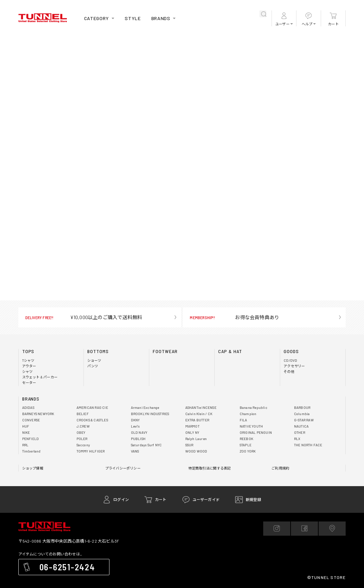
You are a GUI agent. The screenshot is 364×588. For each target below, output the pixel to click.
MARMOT (192, 426)
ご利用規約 (280, 468)
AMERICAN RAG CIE (92, 407)
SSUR (189, 445)
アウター (29, 366)
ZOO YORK (248, 451)
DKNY (135, 420)
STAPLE (246, 445)
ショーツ (94, 360)
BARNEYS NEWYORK (38, 414)
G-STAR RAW (304, 420)
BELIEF (83, 414)
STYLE (133, 18)
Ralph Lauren (196, 439)
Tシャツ (28, 360)
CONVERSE (31, 420)
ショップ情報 (33, 468)
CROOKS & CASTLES (92, 420)
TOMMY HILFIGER (91, 451)
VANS (135, 451)
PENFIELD (31, 439)
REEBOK (246, 439)
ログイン (121, 499)
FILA (243, 420)
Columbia (302, 414)
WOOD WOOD (196, 451)
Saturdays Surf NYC (147, 445)
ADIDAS (28, 407)
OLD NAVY (139, 432)
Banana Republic (254, 407)
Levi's (135, 426)
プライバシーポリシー (123, 468)
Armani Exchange (145, 407)
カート (333, 24)
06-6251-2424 (67, 567)
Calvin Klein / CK (199, 414)
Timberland (32, 451)
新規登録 (253, 499)
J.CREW (83, 426)
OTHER (300, 432)
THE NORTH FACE (308, 445)
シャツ (28, 371)
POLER (82, 439)
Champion (248, 414)
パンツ (93, 366)
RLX (297, 439)
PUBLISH (138, 439)
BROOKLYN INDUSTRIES (150, 414)
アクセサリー (294, 366)
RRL (25, 445)
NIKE (26, 432)
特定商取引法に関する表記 (210, 468)
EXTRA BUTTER (197, 420)
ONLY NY (192, 432)
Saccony (83, 445)
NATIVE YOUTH (251, 426)
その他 (289, 371)
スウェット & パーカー (40, 377)
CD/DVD (290, 360)
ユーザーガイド (206, 499)
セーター (29, 383)
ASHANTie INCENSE (201, 407)
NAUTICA (301, 426)
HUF (26, 426)
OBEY (81, 432)
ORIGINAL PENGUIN (256, 432)
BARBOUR (302, 407)
